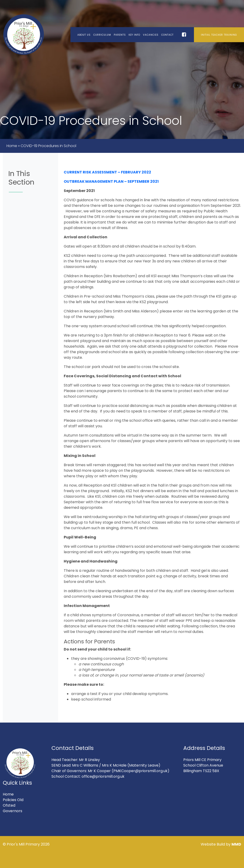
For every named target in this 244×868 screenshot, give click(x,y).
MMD (236, 844)
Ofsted (9, 805)
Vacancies (151, 35)
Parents (120, 35)
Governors (13, 811)
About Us (84, 35)
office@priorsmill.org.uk (103, 776)
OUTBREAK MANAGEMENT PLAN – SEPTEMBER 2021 (111, 181)
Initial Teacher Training (219, 35)
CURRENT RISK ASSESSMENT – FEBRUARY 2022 (107, 172)
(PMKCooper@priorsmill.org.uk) (141, 771)
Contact (167, 35)
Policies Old (13, 800)
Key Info (134, 35)
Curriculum (102, 35)
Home (12, 146)
